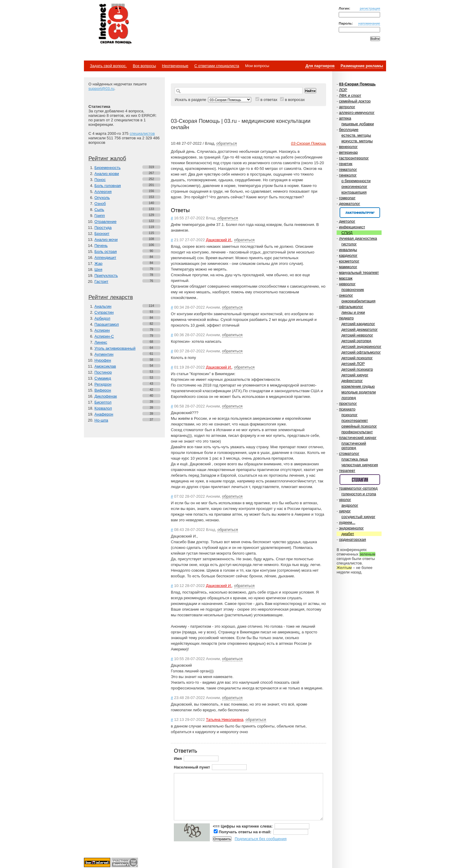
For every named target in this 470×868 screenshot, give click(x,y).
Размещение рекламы (362, 66)
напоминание (369, 23)
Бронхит (102, 234)
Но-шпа (101, 420)
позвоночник (353, 290)
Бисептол (103, 402)
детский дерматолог (360, 329)
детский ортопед (356, 341)
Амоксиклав (105, 366)
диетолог (347, 221)
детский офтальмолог (361, 352)
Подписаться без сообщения (261, 839)
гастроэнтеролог (354, 158)
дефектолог (352, 381)
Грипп (100, 216)
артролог (347, 107)
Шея (98, 270)
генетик (346, 164)
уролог (345, 500)
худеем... (347, 522)
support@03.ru (101, 89)
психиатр (347, 409)
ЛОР (343, 90)
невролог (347, 284)
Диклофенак (106, 396)
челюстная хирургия (360, 465)
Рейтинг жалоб (107, 158)
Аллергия (103, 192)
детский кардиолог (358, 324)
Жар (98, 264)
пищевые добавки (358, 124)
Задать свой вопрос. (108, 66)
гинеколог (348, 175)
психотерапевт (355, 421)
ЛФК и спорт (350, 95)
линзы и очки (353, 312)
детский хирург (355, 375)
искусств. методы (357, 141)
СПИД (347, 233)
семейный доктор (355, 101)
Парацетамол (107, 324)
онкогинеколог (354, 187)
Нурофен (103, 360)
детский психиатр (357, 369)
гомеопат (347, 198)
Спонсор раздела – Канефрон (360, 213)
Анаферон (104, 414)
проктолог (348, 403)
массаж (346, 278)
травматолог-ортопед (358, 488)
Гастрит (101, 281)
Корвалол (103, 408)
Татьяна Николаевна (225, 720)
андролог (350, 505)
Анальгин (103, 306)
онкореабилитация (358, 301)
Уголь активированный (115, 348)
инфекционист (352, 227)
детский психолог (357, 358)
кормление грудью (358, 386)
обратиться (227, 143)
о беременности (356, 181)
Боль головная (108, 186)
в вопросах (295, 100)
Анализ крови (107, 174)
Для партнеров (320, 66)
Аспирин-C (104, 336)
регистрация (370, 8)
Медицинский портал (115, 24)
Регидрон (103, 384)
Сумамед (103, 378)
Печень (101, 246)
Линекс (101, 342)
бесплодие (349, 130)
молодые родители (359, 392)
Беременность (107, 168)
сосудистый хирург (358, 517)
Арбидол (102, 318)
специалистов (142, 133)
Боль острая (106, 252)
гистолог (349, 244)
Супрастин (104, 312)
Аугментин (104, 354)
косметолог (349, 261)
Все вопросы (144, 66)
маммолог (348, 267)
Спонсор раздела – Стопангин (360, 480)
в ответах (269, 100)
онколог (346, 295)
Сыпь (99, 210)
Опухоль (102, 198)
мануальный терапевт (359, 273)
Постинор (103, 372)
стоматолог (349, 453)
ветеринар (348, 152)
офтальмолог (351, 307)
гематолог (348, 169)
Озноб (100, 204)
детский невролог (357, 335)
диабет (348, 534)
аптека (345, 118)
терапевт (347, 471)
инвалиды (348, 250)
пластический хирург (358, 438)
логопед (349, 398)
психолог (350, 415)
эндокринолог (351, 528)
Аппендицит (105, 258)
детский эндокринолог (361, 347)
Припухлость (106, 276)
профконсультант (357, 432)
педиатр (346, 318)
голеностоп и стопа (359, 494)
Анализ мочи (106, 240)
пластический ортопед (354, 446)
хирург (345, 511)
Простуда (103, 228)
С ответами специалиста (217, 66)
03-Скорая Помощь (357, 84)
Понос (100, 180)
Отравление (106, 222)
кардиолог (348, 255)
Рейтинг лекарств (111, 297)
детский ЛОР (353, 364)
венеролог (348, 147)
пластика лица (355, 459)
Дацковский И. (219, 240)
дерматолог (350, 204)
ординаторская (352, 539)
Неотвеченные (175, 66)
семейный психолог (359, 426)
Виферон (103, 390)
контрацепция (354, 192)
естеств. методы (356, 135)
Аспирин (102, 330)
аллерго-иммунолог (357, 113)
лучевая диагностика (358, 238)
